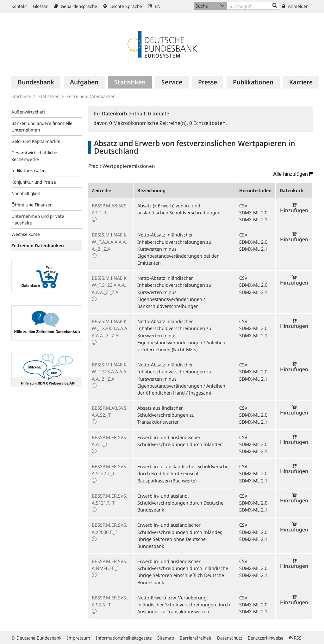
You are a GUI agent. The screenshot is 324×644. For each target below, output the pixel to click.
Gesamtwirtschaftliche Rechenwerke (34, 156)
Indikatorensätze (28, 171)
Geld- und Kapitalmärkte (36, 141)
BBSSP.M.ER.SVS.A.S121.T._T (109, 499)
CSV (243, 205)
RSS (295, 638)
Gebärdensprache (75, 6)
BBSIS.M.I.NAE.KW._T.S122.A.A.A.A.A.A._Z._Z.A (109, 285)
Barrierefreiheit (196, 638)
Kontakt (19, 6)
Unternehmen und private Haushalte (38, 219)
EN (154, 6)
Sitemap (166, 638)
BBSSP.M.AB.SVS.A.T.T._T (110, 209)
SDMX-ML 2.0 (253, 212)
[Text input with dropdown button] (253, 6)
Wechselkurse (26, 234)
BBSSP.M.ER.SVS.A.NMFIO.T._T (109, 565)
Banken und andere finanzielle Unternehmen (42, 126)
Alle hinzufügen (293, 174)
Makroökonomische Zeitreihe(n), (149, 123)
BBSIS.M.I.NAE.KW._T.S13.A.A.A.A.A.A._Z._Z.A (110, 371)
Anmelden (295, 6)
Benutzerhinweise (266, 638)
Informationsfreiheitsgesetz (124, 638)
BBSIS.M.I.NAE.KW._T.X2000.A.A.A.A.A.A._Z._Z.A (110, 328)
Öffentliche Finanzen (32, 205)
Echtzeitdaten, (208, 123)
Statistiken (49, 96)
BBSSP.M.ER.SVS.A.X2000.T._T (109, 528)
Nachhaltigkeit (26, 193)
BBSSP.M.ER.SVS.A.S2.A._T (109, 601)
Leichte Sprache (123, 6)
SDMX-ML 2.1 (253, 219)
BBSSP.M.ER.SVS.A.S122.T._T (109, 470)
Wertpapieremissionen (129, 166)
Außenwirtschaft (28, 112)
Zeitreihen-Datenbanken (91, 96)
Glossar (40, 6)
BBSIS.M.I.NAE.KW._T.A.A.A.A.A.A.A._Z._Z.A (109, 242)
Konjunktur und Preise (34, 182)
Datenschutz (230, 638)
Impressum (79, 638)
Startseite (21, 96)
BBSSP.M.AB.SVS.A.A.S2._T (110, 411)
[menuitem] (36, 82)
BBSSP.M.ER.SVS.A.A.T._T (109, 441)
